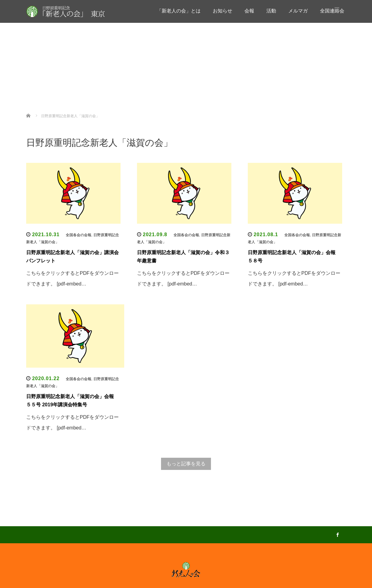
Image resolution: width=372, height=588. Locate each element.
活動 (271, 11)
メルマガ (298, 11)
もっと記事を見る (186, 464)
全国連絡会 (170, 90)
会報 (249, 11)
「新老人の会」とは (179, 11)
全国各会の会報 (188, 102)
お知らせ (223, 11)
